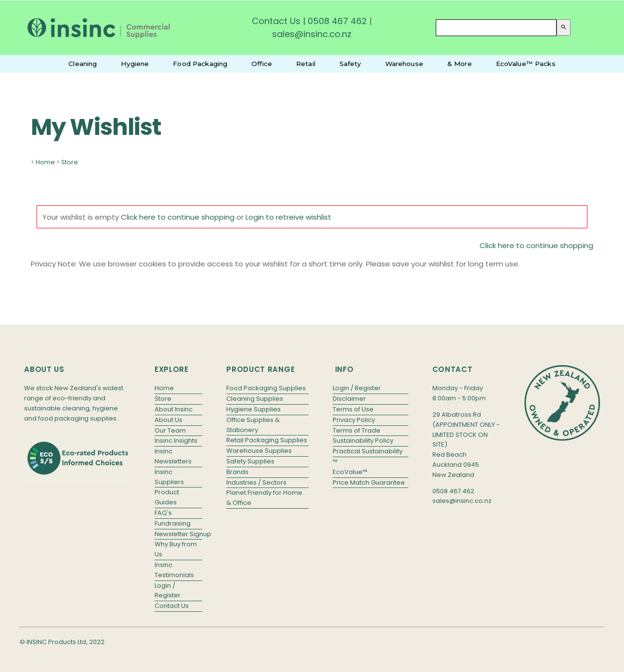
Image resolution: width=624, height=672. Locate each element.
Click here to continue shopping (178, 217)
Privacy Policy (354, 420)
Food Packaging (200, 64)
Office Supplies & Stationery (253, 425)
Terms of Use (353, 409)
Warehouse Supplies (259, 451)
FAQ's (163, 513)
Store (70, 162)
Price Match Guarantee (369, 482)
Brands (237, 472)
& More (460, 64)
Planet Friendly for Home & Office (264, 498)
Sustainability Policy (363, 441)
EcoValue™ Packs (526, 64)
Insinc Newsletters (173, 456)
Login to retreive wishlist (288, 217)
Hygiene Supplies (253, 409)
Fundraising (173, 523)
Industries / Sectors (256, 482)
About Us (169, 420)
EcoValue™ (350, 472)
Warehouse (404, 64)
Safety (350, 64)
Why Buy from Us (176, 549)
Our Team (170, 430)
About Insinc (174, 409)
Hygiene (135, 64)
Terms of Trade (357, 430)
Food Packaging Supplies (266, 388)
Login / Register (168, 591)
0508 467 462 (337, 21)
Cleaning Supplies (255, 399)
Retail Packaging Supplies (267, 440)
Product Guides (167, 497)
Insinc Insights (176, 441)
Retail (306, 64)
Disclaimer (349, 399)
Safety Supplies (250, 461)
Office (262, 64)
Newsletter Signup (178, 534)
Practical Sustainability (368, 451)
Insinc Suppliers (169, 477)
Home (45, 162)
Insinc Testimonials (174, 570)
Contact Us (276, 21)
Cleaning (83, 64)
